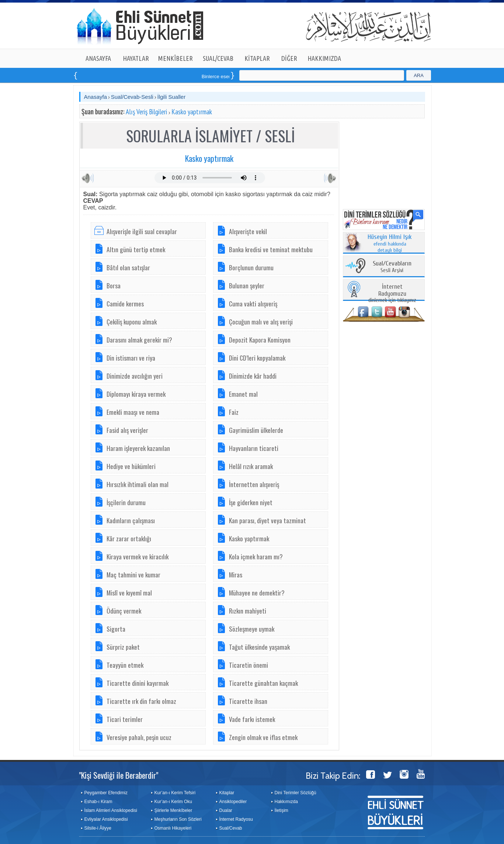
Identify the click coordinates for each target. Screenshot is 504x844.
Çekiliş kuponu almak (132, 322)
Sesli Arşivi (392, 267)
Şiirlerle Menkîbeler (173, 810)
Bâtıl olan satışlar (128, 267)
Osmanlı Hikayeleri (173, 828)
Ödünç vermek (124, 611)
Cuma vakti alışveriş (253, 303)
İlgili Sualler (171, 97)
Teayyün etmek (125, 665)
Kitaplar (227, 793)
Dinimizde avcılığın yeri (135, 376)
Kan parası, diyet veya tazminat (267, 520)
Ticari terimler (125, 719)
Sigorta (116, 629)
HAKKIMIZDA (324, 58)
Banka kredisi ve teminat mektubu (271, 249)
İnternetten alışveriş (254, 484)
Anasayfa (96, 97)
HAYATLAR (136, 58)
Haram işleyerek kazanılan (138, 448)
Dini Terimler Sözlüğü (296, 793)
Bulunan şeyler (247, 285)
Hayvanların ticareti (254, 448)
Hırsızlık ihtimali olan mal (138, 484)
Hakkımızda (286, 802)
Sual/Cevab (231, 828)
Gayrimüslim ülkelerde (256, 430)
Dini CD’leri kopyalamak (257, 358)
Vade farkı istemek (252, 719)
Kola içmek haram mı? (256, 556)
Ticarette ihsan (248, 701)
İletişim (281, 810)
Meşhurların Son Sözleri (178, 819)
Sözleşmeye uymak (252, 629)
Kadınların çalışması (131, 520)
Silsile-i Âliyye (98, 828)
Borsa (114, 285)
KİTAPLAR (257, 58)
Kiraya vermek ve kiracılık (138, 556)
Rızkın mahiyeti (248, 611)
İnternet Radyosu (236, 819)
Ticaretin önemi (248, 665)
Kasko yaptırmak (192, 112)
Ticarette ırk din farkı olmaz (141, 701)
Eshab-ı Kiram (98, 802)
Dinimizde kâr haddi (253, 376)
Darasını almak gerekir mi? (139, 340)
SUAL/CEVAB (218, 58)
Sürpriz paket (123, 647)
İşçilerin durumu (126, 502)
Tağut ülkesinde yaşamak (259, 647)
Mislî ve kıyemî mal (129, 593)
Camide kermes (125, 303)
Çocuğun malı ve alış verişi (261, 322)
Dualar (226, 810)
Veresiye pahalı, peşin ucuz (139, 737)
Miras (236, 574)
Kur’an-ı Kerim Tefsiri (175, 793)
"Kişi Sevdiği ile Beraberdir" (119, 775)
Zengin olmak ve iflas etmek (263, 737)
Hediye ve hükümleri (131, 466)
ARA (419, 75)
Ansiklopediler (233, 802)
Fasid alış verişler (127, 430)
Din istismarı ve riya (131, 358)
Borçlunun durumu (251, 267)
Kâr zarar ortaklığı (129, 538)
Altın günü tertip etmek (136, 249)
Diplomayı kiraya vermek (136, 394)
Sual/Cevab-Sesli (132, 97)
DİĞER (289, 58)
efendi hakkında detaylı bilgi (390, 244)
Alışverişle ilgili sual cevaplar (142, 231)
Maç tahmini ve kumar (133, 574)
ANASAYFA (98, 58)
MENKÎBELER (175, 58)
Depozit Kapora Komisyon (260, 340)
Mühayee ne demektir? (257, 593)
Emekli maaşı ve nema (133, 412)
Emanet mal (243, 394)
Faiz (234, 412)
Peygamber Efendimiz (106, 793)
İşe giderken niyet (251, 502)
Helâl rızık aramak (251, 466)
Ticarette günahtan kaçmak (263, 683)
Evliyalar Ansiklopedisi (106, 819)
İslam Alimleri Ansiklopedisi (111, 810)
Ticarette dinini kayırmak (138, 683)
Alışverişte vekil (248, 231)
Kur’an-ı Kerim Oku (173, 802)
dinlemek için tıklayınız (392, 294)
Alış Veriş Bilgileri (146, 112)
